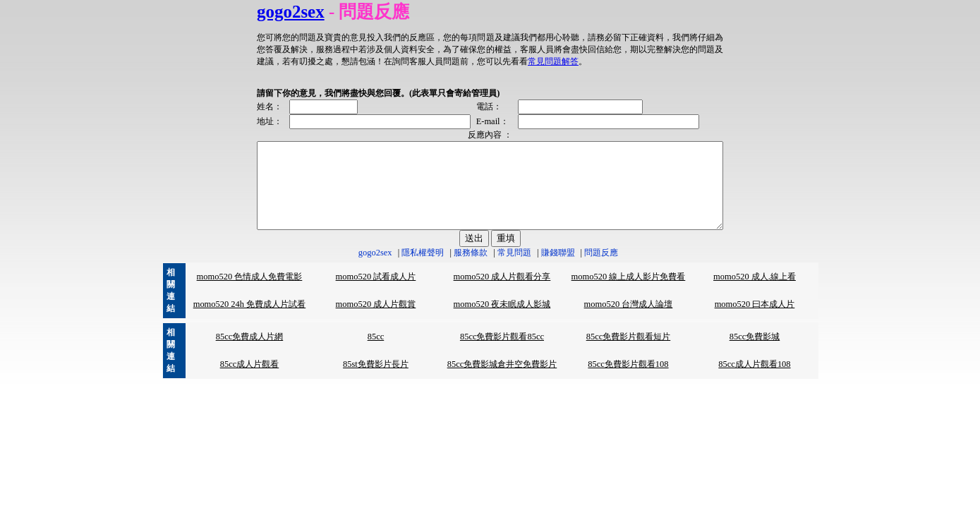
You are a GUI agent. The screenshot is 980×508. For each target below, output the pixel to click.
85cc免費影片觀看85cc (502, 353)
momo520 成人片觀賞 (376, 321)
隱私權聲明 (423, 270)
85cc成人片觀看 (250, 381)
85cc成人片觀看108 (754, 381)
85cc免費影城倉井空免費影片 (502, 381)
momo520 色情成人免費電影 (250, 294)
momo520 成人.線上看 (755, 294)
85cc (376, 353)
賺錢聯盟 (558, 270)
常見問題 (514, 270)
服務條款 (471, 270)
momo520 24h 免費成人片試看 (250, 321)
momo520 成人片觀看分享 (502, 294)
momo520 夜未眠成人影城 (502, 321)
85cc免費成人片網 (250, 353)
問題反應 (601, 270)
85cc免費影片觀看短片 (629, 353)
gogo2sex (262, 12)
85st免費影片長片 (376, 381)
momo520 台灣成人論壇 (629, 321)
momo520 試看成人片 (376, 294)
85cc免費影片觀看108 (628, 381)
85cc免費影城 (755, 353)
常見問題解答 (432, 61)
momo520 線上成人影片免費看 (629, 294)
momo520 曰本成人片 (755, 321)
